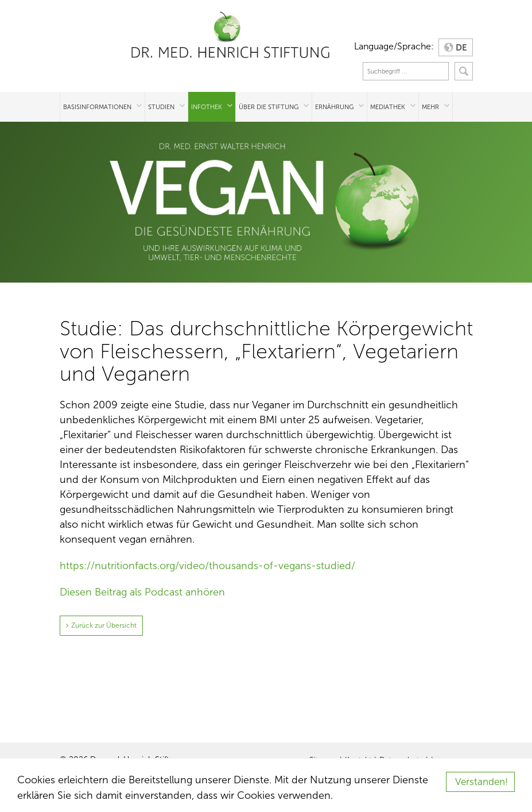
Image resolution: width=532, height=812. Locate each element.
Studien (161, 107)
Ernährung (334, 107)
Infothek (207, 107)
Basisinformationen (97, 107)
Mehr (430, 107)
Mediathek (388, 107)
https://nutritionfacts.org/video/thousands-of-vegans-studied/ (207, 566)
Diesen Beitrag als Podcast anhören (142, 592)
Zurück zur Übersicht (104, 625)
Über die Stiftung (269, 107)
